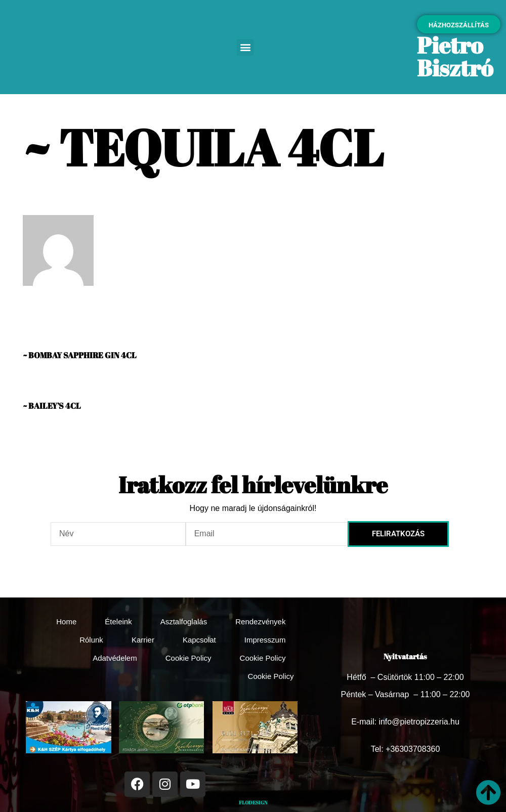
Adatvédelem (115, 658)
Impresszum (265, 640)
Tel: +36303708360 (406, 749)
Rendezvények (260, 622)
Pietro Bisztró (455, 56)
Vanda (35, 304)
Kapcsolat (199, 640)
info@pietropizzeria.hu (419, 722)
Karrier (143, 640)
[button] (245, 47)
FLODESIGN (253, 802)
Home (66, 622)
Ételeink (118, 622)
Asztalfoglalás (184, 622)
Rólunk (91, 640)
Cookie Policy (188, 658)
